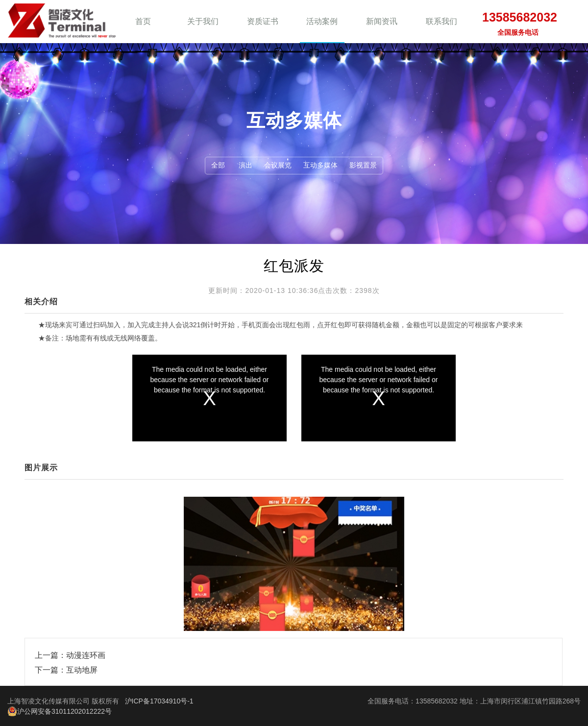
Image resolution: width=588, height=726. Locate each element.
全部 (218, 165)
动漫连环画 (86, 655)
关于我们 (203, 21)
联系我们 (441, 21)
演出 (245, 165)
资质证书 (263, 21)
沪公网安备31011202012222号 (60, 711)
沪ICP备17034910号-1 (159, 701)
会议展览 (278, 165)
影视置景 (363, 165)
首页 (143, 21)
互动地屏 (82, 670)
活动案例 (322, 21)
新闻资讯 (382, 21)
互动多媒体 (320, 165)
